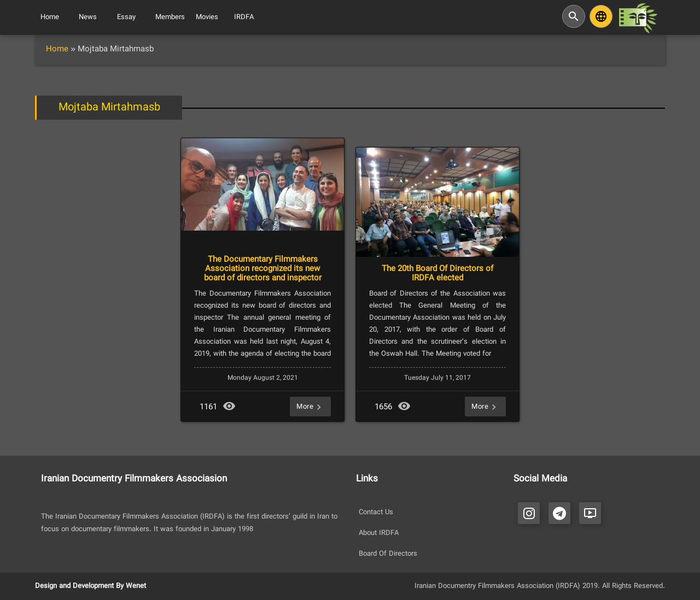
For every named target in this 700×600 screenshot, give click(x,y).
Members (170, 17)
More (310, 407)
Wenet (136, 586)
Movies (207, 17)
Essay (126, 17)
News (88, 17)
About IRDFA (379, 533)
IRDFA (244, 17)
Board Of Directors (388, 554)
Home (50, 17)
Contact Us (376, 513)
